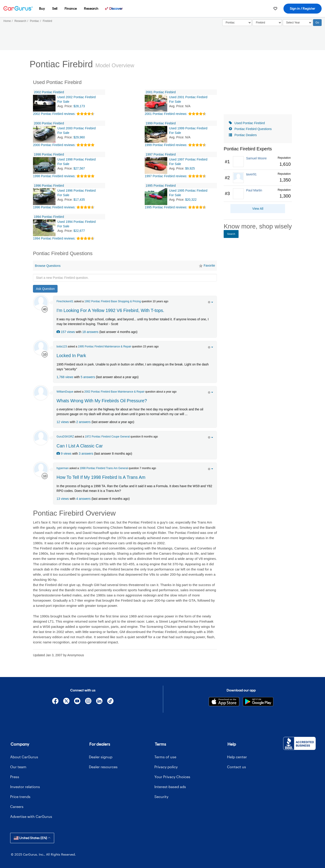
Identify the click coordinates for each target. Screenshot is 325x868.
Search (231, 234)
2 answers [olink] (84, 422)
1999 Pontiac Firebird (161, 123)
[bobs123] (41, 348)
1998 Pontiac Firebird (49, 154)
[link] (258, 162)
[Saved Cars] (275, 9)
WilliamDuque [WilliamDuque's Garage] (65, 392)
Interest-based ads (170, 787)
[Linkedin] (99, 702)
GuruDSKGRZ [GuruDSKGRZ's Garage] (65, 437)
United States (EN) (32, 838)
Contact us (237, 767)
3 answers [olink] (86, 454)
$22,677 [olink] (79, 231)
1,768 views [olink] (65, 377)
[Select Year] (297, 23)
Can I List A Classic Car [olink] (80, 446)
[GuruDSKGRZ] (41, 438)
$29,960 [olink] (79, 137)
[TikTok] (110, 702)
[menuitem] (42, 9)
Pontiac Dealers (246, 135)
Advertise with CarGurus (31, 816)
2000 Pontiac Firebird (49, 123)
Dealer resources (103, 767)
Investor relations (25, 787)
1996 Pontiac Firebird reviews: (54, 207)
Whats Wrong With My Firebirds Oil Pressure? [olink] (102, 401)
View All (258, 209)
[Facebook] (55, 702)
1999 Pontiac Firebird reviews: (166, 145)
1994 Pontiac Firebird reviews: (54, 238)
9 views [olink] (64, 454)
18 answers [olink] (91, 332)
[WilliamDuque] (41, 393)
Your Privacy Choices (172, 777)
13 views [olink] (63, 499)
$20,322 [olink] (191, 200)
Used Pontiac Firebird (250, 123)
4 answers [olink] (84, 499)
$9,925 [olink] (190, 168)
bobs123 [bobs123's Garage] (62, 347)
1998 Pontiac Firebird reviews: (54, 176)
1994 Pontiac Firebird (49, 217)
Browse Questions (48, 266)
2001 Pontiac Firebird (161, 92)
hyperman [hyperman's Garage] (63, 468)
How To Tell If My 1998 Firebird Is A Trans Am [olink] (101, 477)
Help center (237, 757)
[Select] (237, 23)
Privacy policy (166, 767)
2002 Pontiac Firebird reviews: (54, 114)
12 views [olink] (63, 422)
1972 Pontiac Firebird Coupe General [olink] (107, 437)
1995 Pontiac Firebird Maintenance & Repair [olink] (104, 347)
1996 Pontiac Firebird (49, 186)
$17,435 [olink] (79, 200)
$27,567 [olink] (79, 168)
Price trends (20, 797)
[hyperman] (41, 469)
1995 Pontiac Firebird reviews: (166, 207)
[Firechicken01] (41, 303)
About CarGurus (24, 757)
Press (15, 777)
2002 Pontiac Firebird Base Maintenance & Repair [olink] (114, 392)
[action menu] (210, 302)
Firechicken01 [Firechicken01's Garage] (65, 301)
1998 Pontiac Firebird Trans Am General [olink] (104, 468)
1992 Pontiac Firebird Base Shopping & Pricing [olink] (113, 301)
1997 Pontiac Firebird (161, 154)
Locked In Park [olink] (71, 356)
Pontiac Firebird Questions (253, 129)
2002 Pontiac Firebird (49, 92)
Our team (18, 767)
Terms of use (165, 757)
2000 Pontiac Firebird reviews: (54, 145)
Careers (17, 806)
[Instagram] (88, 702)
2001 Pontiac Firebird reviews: (166, 114)
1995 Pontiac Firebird (161, 186)
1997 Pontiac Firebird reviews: (166, 176)
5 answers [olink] (88, 377)
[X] (66, 702)
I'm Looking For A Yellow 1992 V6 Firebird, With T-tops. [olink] (110, 310)
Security (161, 797)
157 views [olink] (66, 332)
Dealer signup (101, 757)
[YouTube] (77, 702)
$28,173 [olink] (79, 106)
